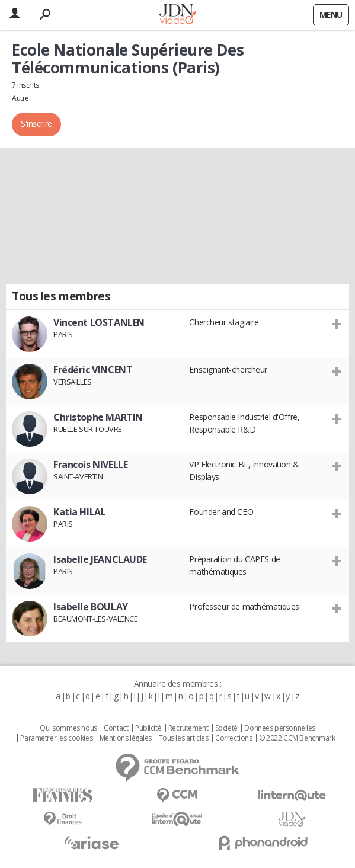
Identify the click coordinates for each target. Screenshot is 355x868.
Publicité (148, 728)
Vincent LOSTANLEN (99, 322)
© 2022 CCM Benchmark (297, 738)
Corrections (234, 738)
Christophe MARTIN (98, 417)
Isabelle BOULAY (91, 607)
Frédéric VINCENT (93, 370)
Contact (116, 728)
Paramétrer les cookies (56, 738)
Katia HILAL (79, 512)
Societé (226, 728)
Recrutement (188, 728)
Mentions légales (126, 738)
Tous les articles (184, 738)
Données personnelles (280, 728)
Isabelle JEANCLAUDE (100, 559)
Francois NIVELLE (90, 465)
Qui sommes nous (68, 728)
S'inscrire (36, 124)
